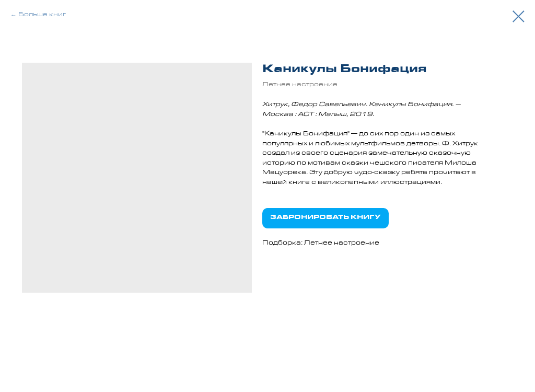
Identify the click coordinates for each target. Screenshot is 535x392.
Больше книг (42, 15)
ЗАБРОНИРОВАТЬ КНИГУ (325, 218)
